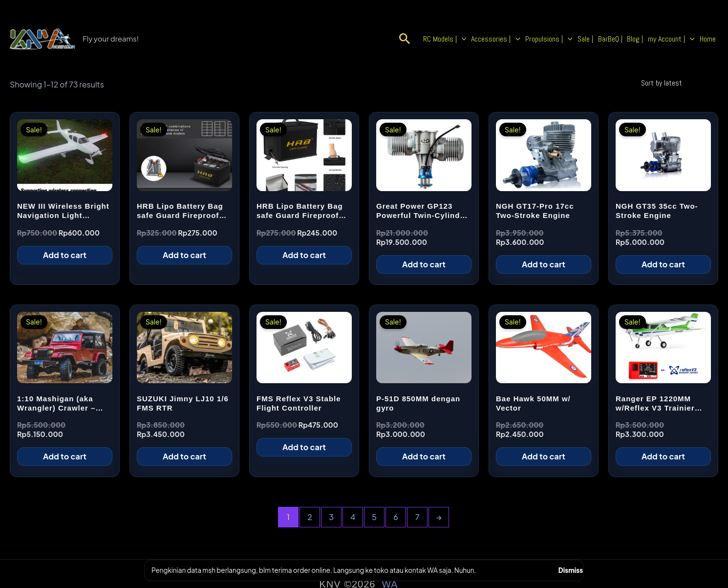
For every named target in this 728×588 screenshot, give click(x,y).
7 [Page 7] (418, 517)
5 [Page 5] (374, 517)
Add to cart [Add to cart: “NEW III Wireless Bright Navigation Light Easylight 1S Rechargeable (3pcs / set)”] (65, 255)
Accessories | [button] (515, 39)
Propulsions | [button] (565, 39)
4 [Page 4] (353, 517)
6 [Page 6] (396, 517)
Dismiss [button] (571, 570)
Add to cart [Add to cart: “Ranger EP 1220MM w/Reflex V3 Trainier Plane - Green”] (663, 456)
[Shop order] (678, 83)
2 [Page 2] (310, 517)
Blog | (642, 39)
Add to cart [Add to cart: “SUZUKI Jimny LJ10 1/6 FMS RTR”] (184, 456)
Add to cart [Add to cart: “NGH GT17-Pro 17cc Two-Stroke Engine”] (544, 264)
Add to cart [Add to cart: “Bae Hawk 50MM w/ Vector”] (544, 456)
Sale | (598, 39)
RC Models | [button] (467, 39)
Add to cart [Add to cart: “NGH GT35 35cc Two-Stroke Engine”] (663, 264)
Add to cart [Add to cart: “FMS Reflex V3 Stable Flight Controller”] (304, 447)
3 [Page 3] (331, 517)
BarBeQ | (620, 39)
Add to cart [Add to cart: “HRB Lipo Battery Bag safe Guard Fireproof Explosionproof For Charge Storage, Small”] (304, 255)
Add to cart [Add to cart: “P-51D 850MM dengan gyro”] (424, 456)
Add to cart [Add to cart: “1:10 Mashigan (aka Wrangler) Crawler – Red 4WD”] (65, 456)
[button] (428, 39)
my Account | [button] (676, 39)
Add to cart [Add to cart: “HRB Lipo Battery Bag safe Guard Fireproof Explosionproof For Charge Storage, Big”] (184, 255)
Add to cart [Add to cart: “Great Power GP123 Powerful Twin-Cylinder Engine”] (424, 264)
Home (709, 39)
